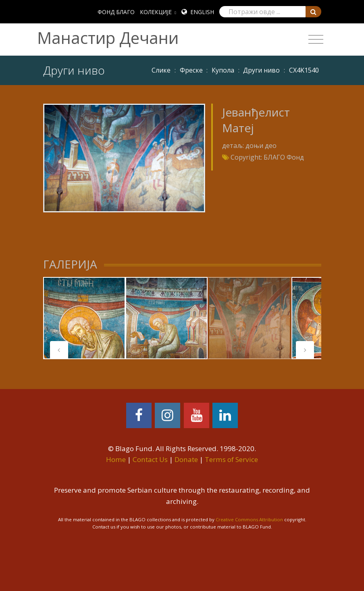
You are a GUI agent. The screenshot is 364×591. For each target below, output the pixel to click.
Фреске (191, 70)
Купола (223, 70)
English (202, 12)
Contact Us (150, 459)
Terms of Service (231, 459)
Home (116, 459)
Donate (186, 459)
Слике (161, 70)
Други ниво (261, 70)
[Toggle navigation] (316, 40)
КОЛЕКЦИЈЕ (156, 12)
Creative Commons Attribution (249, 519)
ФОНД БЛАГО (116, 12)
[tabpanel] (84, 318)
